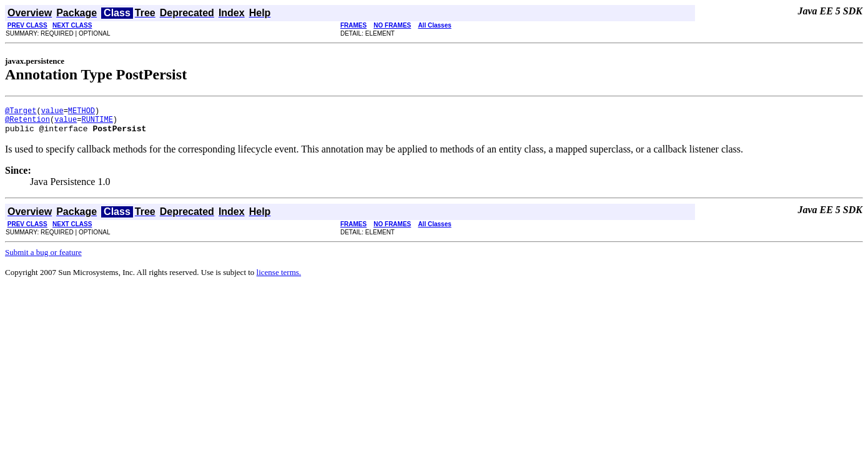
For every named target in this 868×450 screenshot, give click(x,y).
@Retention (27, 123)
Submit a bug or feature (43, 258)
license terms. (279, 278)
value (52, 112)
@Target (21, 112)
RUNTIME (97, 123)
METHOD (81, 112)
